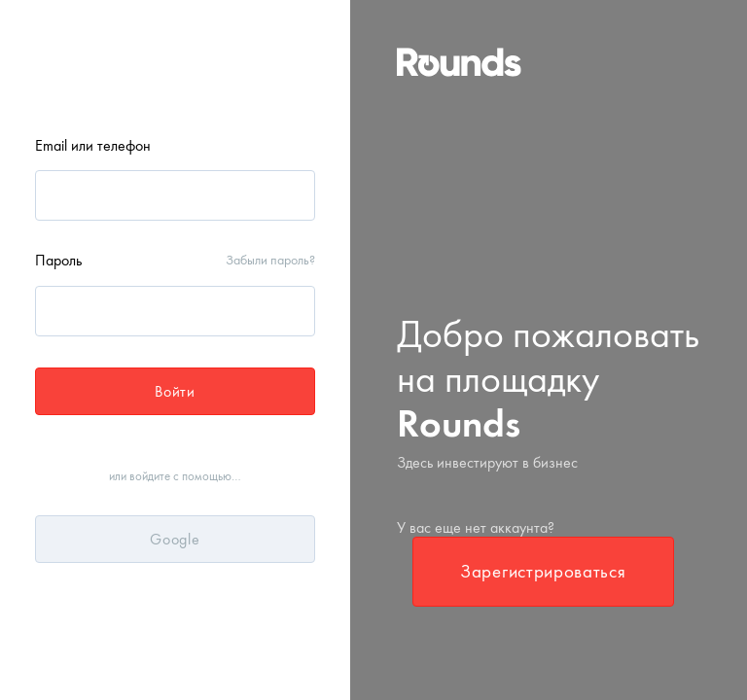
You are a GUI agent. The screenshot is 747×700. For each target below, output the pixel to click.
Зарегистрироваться (543, 571)
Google (175, 539)
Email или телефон (93, 146)
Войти (175, 391)
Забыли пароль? (270, 261)
